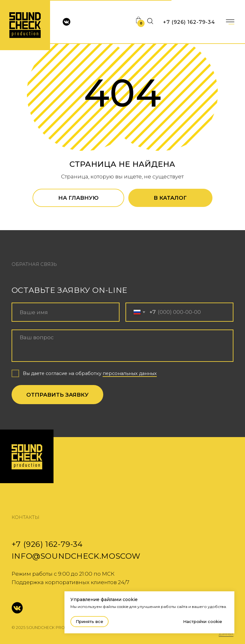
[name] (66, 312)
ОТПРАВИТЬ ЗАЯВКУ (57, 395)
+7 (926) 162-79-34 (189, 22)
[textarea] (122, 346)
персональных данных (130, 373)
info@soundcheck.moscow (76, 556)
